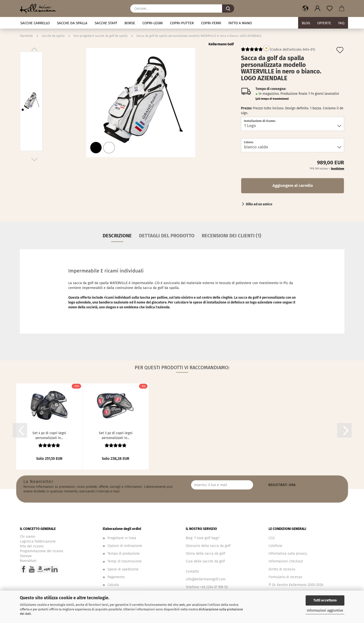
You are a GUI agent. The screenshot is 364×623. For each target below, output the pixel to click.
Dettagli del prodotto (167, 236)
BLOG (306, 23)
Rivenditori (28, 561)
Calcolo (113, 585)
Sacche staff (106, 23)
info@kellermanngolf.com (206, 579)
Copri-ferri (211, 23)
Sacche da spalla (72, 23)
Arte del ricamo (32, 546)
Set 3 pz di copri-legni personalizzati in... (116, 435)
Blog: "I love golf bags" (203, 538)
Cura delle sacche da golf (205, 561)
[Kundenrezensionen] (252, 51)
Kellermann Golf (221, 44)
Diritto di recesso (282, 569)
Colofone (275, 546)
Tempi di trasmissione (125, 561)
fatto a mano (240, 23)
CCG (272, 538)
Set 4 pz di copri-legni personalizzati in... (49, 435)
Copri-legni (153, 23)
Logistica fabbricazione (38, 541)
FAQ (341, 23)
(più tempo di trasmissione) (272, 99)
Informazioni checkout (286, 561)
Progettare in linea (122, 538)
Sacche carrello (35, 23)
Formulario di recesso (285, 577)
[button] (305, 8)
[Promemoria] (330, 8)
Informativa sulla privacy (288, 554)
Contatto (192, 571)
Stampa (26, 556)
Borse (130, 23)
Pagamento (116, 577)
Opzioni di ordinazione (125, 546)
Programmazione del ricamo (42, 551)
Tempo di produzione (124, 554)
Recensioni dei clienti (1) (232, 236)
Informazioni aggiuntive (325, 611)
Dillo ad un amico (259, 204)
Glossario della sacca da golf (208, 546)
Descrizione (117, 236)
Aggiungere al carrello (293, 186)
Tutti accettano (325, 600)
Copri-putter (182, 23)
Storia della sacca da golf (205, 554)
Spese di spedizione (123, 569)
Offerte (324, 23)
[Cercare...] (228, 8)
